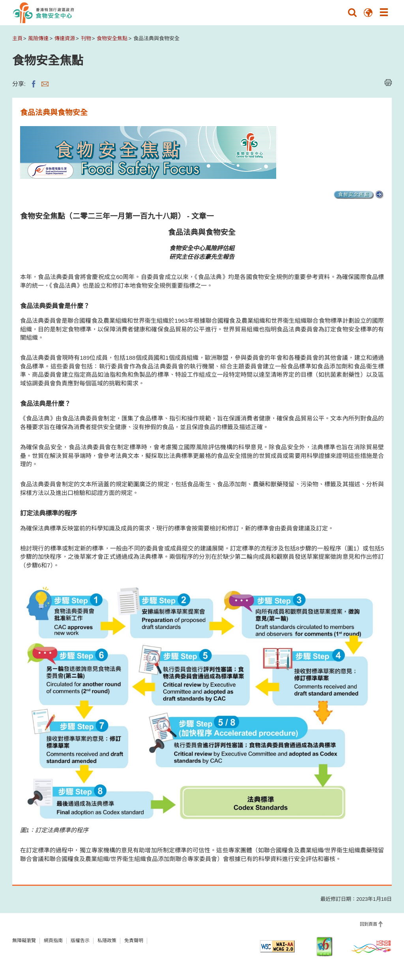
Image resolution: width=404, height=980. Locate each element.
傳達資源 (65, 38)
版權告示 (80, 941)
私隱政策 (107, 941)
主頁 (17, 38)
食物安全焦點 (112, 38)
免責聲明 (134, 941)
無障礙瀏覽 (24, 941)
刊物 (86, 38)
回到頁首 (368, 924)
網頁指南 (53, 941)
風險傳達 (38, 38)
